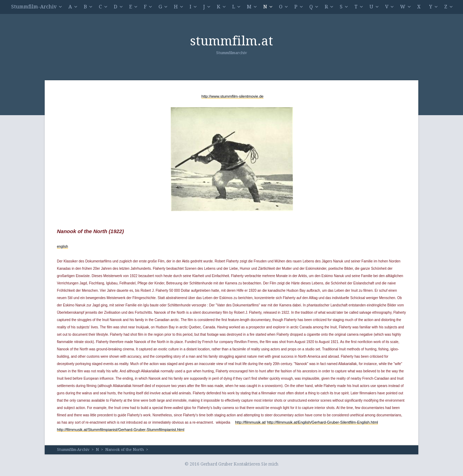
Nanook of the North (124, 450)
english (63, 247)
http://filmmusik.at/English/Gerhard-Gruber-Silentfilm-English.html (323, 422)
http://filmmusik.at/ (251, 422)
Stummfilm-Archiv (34, 7)
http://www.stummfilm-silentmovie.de (233, 96)
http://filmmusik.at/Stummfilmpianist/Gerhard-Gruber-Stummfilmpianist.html (121, 430)
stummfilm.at (231, 41)
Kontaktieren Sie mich (256, 464)
